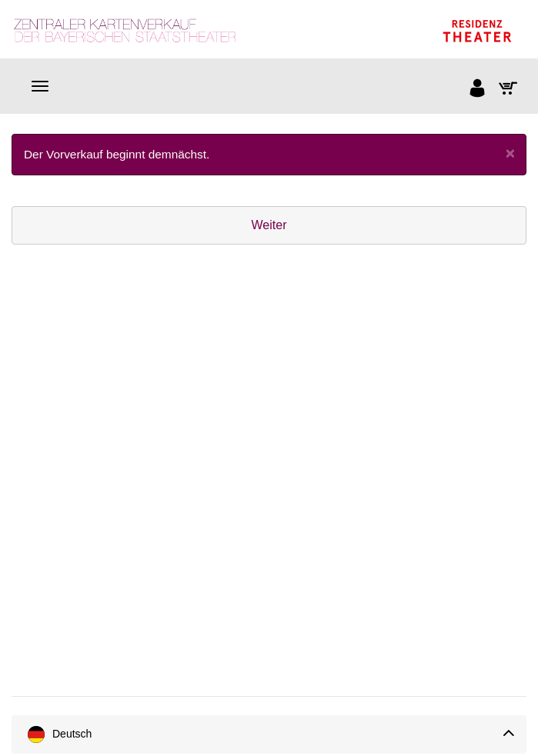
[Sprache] (269, 734)
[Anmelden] (478, 90)
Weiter (269, 225)
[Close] (510, 153)
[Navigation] (40, 86)
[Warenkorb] (509, 90)
